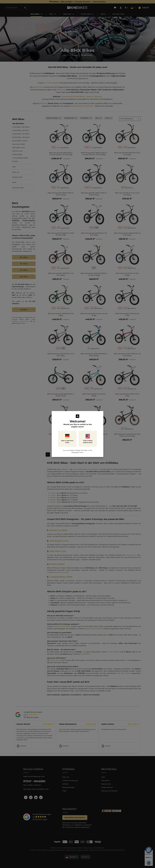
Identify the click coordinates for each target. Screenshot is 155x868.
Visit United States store (88, 439)
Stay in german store (67, 439)
